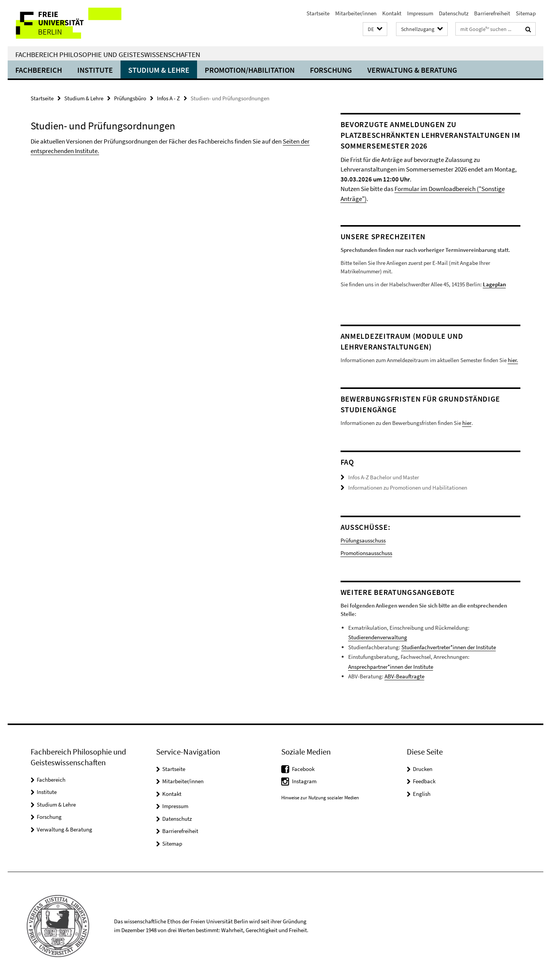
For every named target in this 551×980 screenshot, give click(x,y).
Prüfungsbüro (130, 98)
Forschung (331, 70)
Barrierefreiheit (492, 13)
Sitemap (526, 13)
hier (467, 423)
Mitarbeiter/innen (356, 13)
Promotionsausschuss (366, 553)
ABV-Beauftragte (404, 676)
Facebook (303, 769)
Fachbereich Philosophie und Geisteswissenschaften (108, 54)
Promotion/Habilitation (250, 70)
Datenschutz (454, 13)
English (422, 794)
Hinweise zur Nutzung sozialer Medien (320, 798)
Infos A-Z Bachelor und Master (384, 477)
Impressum (420, 13)
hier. (513, 360)
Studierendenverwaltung (378, 637)
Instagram (304, 781)
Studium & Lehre (159, 70)
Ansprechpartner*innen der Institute (391, 667)
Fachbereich (39, 70)
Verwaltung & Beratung (412, 70)
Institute (95, 70)
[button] (375, 29)
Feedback (424, 781)
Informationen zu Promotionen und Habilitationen (408, 488)
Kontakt (392, 13)
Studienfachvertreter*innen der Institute (449, 647)
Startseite (318, 13)
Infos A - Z (168, 98)
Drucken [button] (423, 769)
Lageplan (494, 284)
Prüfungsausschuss (363, 540)
